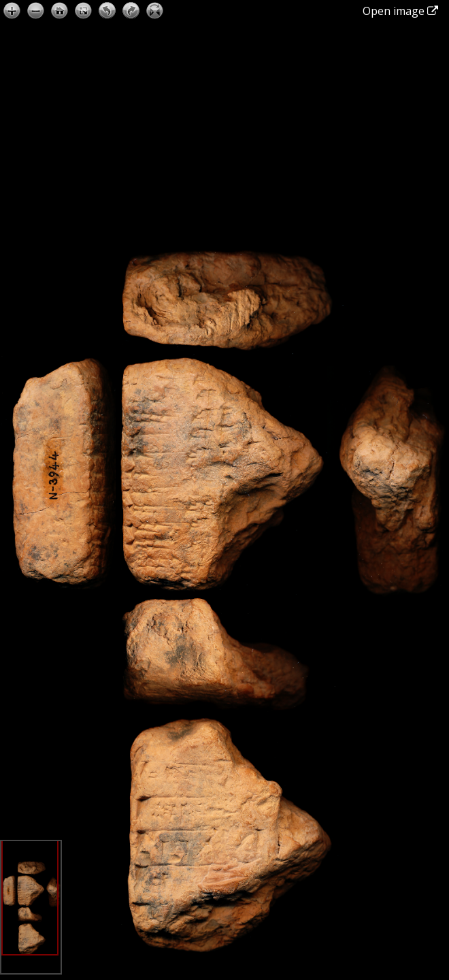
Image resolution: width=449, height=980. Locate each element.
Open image (400, 11)
